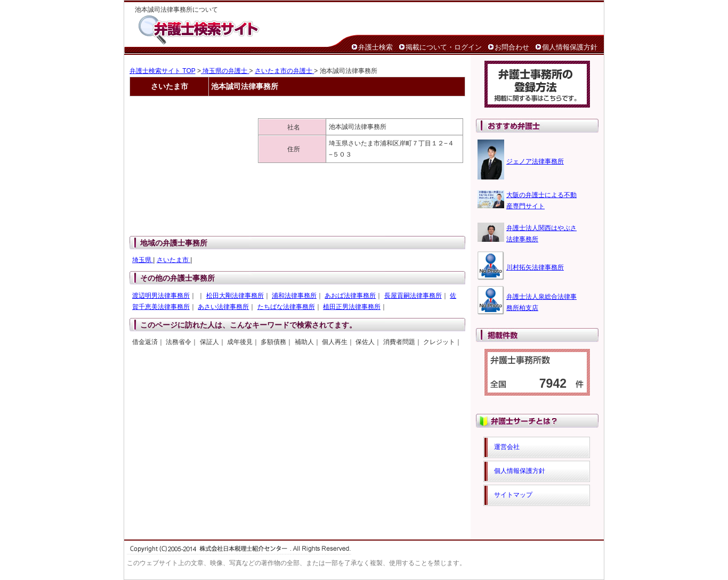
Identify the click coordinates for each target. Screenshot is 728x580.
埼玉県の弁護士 (225, 71)
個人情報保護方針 (570, 47)
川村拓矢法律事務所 (535, 267)
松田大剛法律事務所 (235, 296)
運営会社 (507, 447)
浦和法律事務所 (294, 296)
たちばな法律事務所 (286, 307)
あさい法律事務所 (223, 307)
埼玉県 (143, 260)
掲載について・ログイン (444, 47)
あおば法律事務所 (350, 296)
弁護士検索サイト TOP (163, 71)
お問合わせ (512, 47)
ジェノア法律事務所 (535, 161)
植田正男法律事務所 (352, 307)
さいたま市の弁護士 (284, 71)
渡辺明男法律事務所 (161, 296)
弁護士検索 (375, 47)
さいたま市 (173, 260)
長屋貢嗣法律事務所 (413, 296)
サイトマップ (513, 495)
